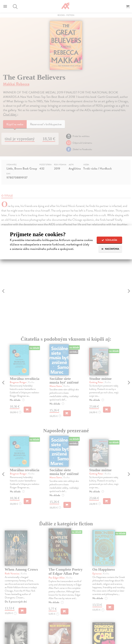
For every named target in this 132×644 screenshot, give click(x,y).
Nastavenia (110, 249)
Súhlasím (109, 240)
